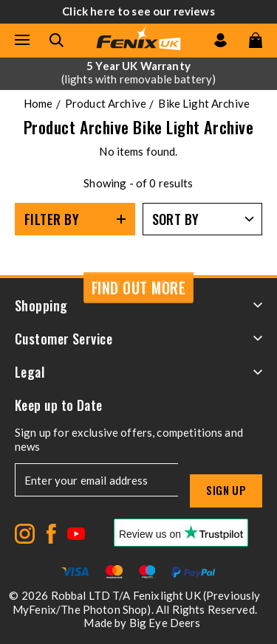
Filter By (52, 219)
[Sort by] (203, 219)
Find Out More (139, 288)
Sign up (226, 490)
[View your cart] (256, 40)
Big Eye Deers (165, 623)
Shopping (138, 305)
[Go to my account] (220, 40)
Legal (138, 372)
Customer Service (138, 339)
